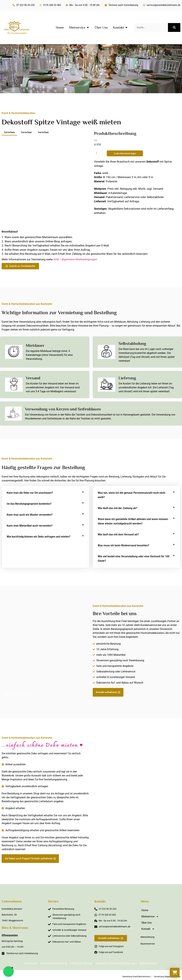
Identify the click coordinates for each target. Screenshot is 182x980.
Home (145, 910)
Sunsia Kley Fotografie (18, 695)
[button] (46, 493)
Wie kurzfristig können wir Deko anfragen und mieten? (39, 537)
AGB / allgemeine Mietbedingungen (75, 259)
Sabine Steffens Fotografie (161, 861)
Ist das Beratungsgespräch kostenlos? (29, 504)
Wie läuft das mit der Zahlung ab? (118, 508)
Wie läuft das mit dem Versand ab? (118, 534)
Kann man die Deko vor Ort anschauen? (30, 493)
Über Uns (146, 923)
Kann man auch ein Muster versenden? (30, 515)
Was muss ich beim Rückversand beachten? (123, 545)
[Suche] (174, 27)
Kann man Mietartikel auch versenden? (30, 526)
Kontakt (148, 929)
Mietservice (150, 917)
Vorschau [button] (9, 132)
